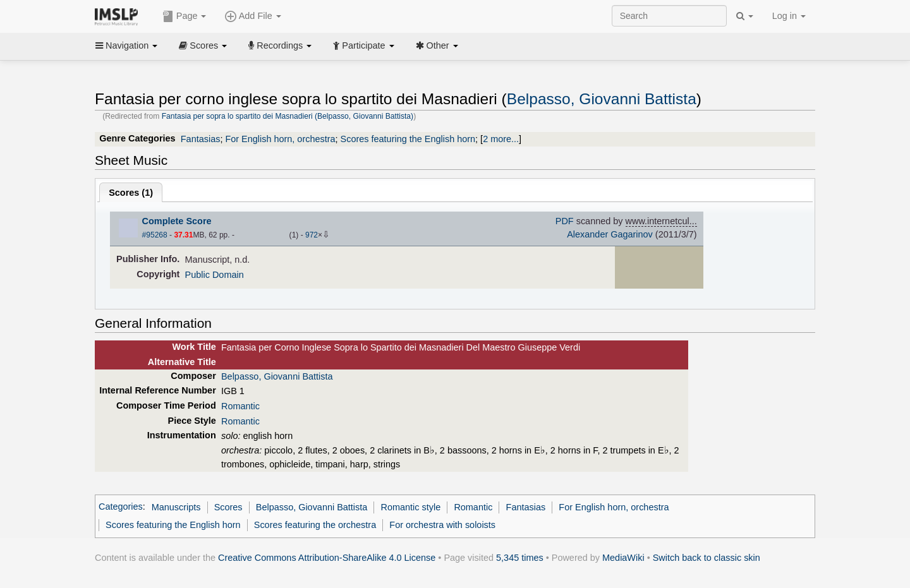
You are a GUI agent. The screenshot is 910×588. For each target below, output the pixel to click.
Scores (203, 45)
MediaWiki (623, 558)
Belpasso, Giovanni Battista (602, 99)
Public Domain (215, 275)
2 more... (501, 139)
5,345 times (520, 558)
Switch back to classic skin (707, 558)
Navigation (126, 45)
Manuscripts (176, 507)
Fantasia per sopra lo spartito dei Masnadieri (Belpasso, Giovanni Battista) (288, 116)
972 (312, 235)
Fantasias (201, 139)
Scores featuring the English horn (408, 139)
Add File (253, 16)
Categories (121, 507)
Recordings (280, 45)
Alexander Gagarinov (610, 234)
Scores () (131, 193)
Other (437, 45)
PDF (565, 221)
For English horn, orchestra (280, 139)
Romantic (240, 406)
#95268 (155, 235)
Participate (363, 45)
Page (185, 16)
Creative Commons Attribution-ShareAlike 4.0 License (327, 558)
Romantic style (411, 507)
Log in (789, 16)
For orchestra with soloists (442, 525)
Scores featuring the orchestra (315, 525)
